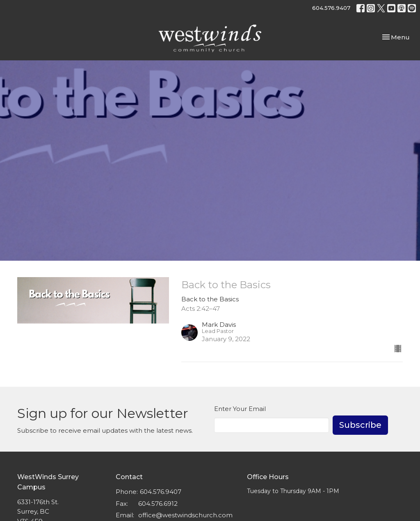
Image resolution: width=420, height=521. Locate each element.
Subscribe (360, 425)
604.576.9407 (331, 8)
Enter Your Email (240, 409)
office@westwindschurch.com (185, 515)
